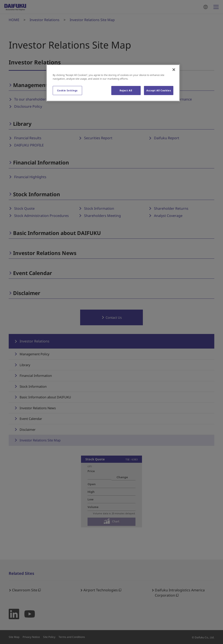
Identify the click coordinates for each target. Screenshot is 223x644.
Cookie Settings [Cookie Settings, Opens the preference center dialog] (68, 90)
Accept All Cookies (159, 90)
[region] (113, 83)
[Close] (174, 70)
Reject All (126, 90)
